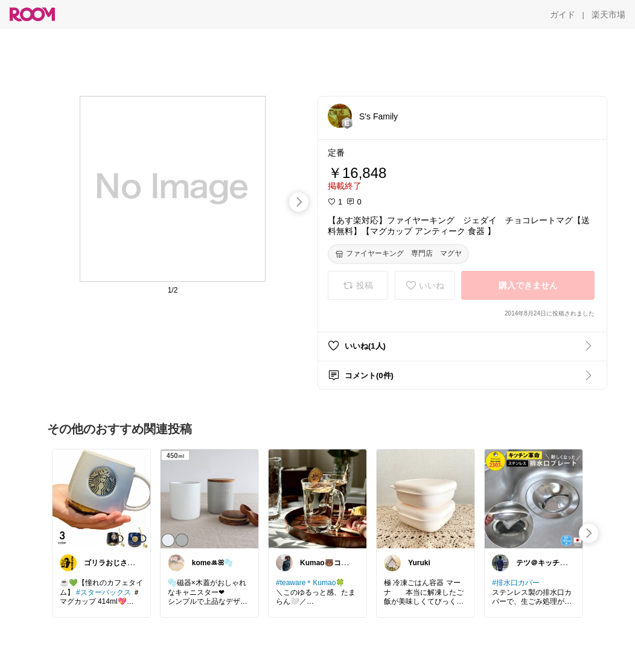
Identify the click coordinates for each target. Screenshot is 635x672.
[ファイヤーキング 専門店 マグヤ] (398, 254)
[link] (101, 498)
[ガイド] (563, 14)
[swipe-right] (299, 202)
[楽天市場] (608, 14)
